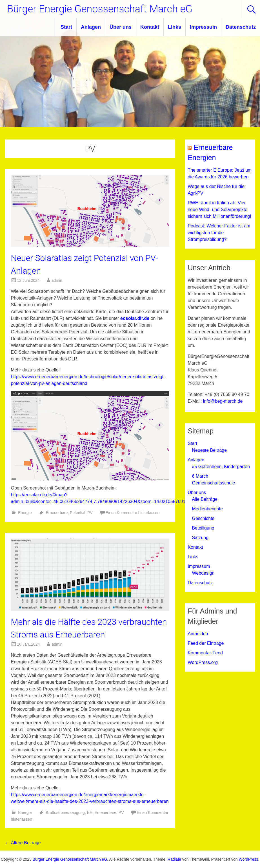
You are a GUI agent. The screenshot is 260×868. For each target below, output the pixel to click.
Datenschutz (241, 27)
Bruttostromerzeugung (65, 812)
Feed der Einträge (206, 643)
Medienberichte (207, 509)
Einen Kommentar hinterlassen (133, 513)
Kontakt (150, 27)
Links (175, 27)
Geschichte (203, 518)
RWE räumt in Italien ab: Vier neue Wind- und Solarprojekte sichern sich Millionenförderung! (219, 210)
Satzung (200, 538)
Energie (25, 513)
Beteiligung (203, 528)
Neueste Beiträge (209, 450)
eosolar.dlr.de (135, 318)
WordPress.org (203, 662)
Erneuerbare (57, 513)
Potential (77, 513)
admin (57, 280)
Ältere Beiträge (23, 843)
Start (66, 27)
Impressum (203, 27)
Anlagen (91, 27)
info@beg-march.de (223, 401)
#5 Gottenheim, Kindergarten (221, 467)
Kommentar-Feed (205, 653)
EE (90, 812)
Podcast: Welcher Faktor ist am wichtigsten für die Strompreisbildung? (219, 233)
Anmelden (198, 634)
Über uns (121, 27)
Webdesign (203, 573)
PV (90, 513)
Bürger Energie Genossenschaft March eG (100, 9)
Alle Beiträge (205, 499)
